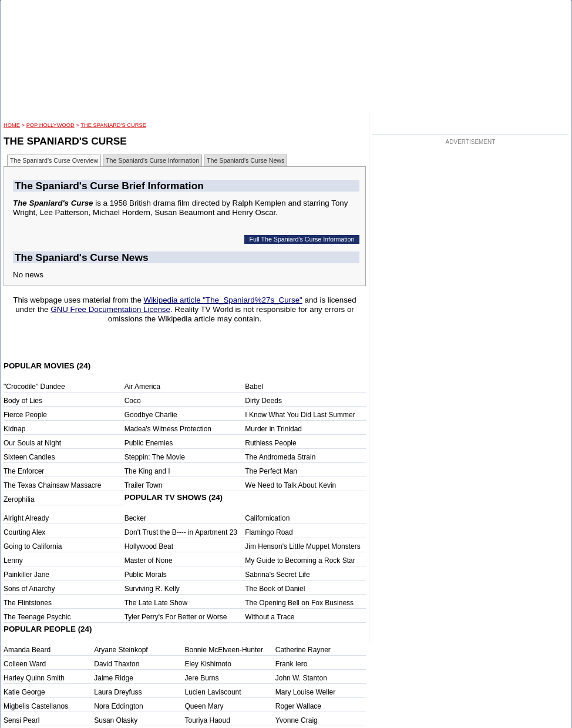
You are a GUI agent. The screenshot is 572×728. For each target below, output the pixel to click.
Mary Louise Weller (305, 692)
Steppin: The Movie (155, 457)
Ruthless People (270, 443)
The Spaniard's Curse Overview (54, 160)
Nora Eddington (118, 706)
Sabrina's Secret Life (277, 575)
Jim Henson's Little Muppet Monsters (302, 546)
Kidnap (14, 429)
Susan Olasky (116, 720)
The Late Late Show (156, 603)
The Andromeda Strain (280, 457)
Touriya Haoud (208, 720)
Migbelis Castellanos (36, 706)
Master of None (149, 561)
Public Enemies (149, 443)
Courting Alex (24, 532)
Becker (135, 518)
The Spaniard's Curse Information (152, 160)
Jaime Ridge (114, 678)
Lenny (13, 561)
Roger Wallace (298, 706)
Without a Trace (270, 617)
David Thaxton (117, 664)
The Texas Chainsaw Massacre (53, 485)
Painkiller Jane (26, 575)
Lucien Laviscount (213, 692)
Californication (267, 518)
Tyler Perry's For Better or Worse (176, 617)
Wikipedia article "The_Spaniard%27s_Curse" (223, 300)
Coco (133, 401)
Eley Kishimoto (208, 664)
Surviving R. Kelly (152, 589)
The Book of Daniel (275, 589)
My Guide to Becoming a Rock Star (300, 561)
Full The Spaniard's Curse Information (302, 239)
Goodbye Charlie (151, 415)
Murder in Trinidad (273, 429)
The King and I (147, 471)
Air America (142, 387)
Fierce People (25, 415)
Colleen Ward (25, 664)
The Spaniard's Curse (113, 125)
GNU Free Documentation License (110, 309)
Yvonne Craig (297, 720)
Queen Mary (204, 706)
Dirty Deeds (263, 401)
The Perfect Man (271, 471)
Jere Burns (202, 678)
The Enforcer (24, 471)
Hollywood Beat (149, 546)
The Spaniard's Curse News (245, 160)
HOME (12, 125)
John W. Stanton (301, 678)
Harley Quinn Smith (34, 678)
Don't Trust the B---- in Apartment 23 (181, 532)
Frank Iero (292, 664)
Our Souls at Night (32, 443)
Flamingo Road (269, 532)
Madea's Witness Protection (168, 429)
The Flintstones (28, 603)
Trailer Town (144, 485)
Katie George (24, 692)
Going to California (33, 546)
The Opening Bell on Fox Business (299, 603)
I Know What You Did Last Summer (300, 415)
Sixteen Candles (29, 457)
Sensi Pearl (21, 720)
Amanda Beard (27, 650)
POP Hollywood (51, 125)
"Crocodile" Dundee (34, 387)
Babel (254, 387)
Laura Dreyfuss (118, 692)
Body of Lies (23, 401)
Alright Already (26, 518)
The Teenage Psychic (37, 617)
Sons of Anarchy (29, 589)
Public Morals (146, 575)
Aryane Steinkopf (121, 650)
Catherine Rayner (303, 650)
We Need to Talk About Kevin (290, 485)
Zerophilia (19, 499)
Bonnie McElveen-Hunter (224, 650)
